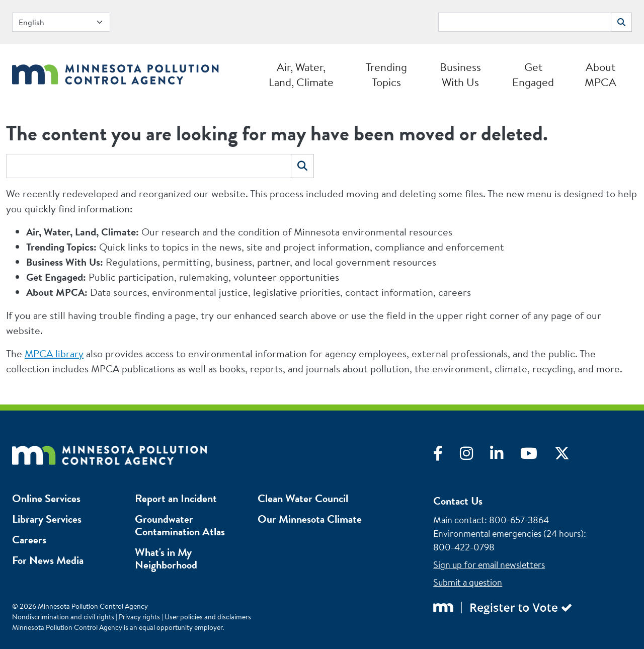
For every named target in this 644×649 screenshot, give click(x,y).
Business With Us (460, 74)
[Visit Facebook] (447, 456)
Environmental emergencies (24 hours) (508, 534)
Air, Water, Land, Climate (301, 74)
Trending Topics (386, 74)
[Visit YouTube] (537, 456)
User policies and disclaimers (208, 617)
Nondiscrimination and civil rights (63, 617)
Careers (29, 540)
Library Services (47, 519)
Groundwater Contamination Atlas (180, 525)
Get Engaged (533, 74)
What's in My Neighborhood (166, 558)
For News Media (48, 560)
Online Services (46, 498)
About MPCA (600, 74)
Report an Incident (176, 498)
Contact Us (458, 501)
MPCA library (54, 353)
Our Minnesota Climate (310, 519)
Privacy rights (139, 617)
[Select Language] (61, 22)
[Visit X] (570, 456)
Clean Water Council (303, 498)
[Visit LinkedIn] (505, 456)
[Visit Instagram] (475, 456)
